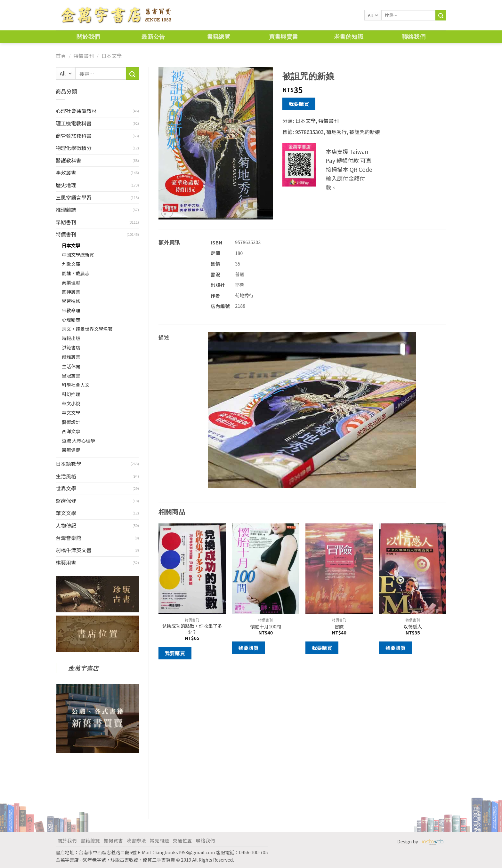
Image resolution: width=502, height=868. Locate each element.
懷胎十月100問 (266, 627)
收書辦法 (136, 840)
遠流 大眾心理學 (78, 440)
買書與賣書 (284, 37)
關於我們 (88, 37)
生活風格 (66, 476)
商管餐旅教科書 (74, 136)
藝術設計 (71, 422)
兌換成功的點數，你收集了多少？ (192, 629)
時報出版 (71, 338)
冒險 (339, 627)
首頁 (61, 56)
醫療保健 (71, 450)
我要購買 (299, 104)
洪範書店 (71, 347)
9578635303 (309, 132)
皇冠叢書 (71, 375)
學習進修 (71, 301)
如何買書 (113, 840)
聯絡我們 (414, 37)
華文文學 (71, 413)
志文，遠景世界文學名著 (87, 329)
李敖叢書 (66, 172)
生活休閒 (71, 366)
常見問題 (159, 840)
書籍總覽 (219, 37)
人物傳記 (66, 525)
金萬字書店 (83, 668)
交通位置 (182, 840)
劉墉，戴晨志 (76, 273)
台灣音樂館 (69, 538)
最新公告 (153, 37)
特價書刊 (84, 56)
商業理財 (71, 282)
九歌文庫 (71, 264)
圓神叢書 (71, 292)
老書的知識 (349, 37)
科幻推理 (71, 394)
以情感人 (413, 627)
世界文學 (66, 488)
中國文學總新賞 (78, 255)
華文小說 (71, 403)
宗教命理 (71, 310)
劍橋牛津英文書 (74, 550)
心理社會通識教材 (76, 111)
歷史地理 (66, 185)
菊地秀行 (336, 132)
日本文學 (111, 56)
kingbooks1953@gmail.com (185, 852)
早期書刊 (66, 222)
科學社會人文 (76, 385)
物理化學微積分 (74, 148)
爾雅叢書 (71, 357)
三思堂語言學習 (74, 197)
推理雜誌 (66, 210)
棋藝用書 (66, 562)
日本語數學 (69, 464)
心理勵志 (71, 319)
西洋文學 (71, 431)
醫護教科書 (69, 160)
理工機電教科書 (74, 123)
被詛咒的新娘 (365, 132)
